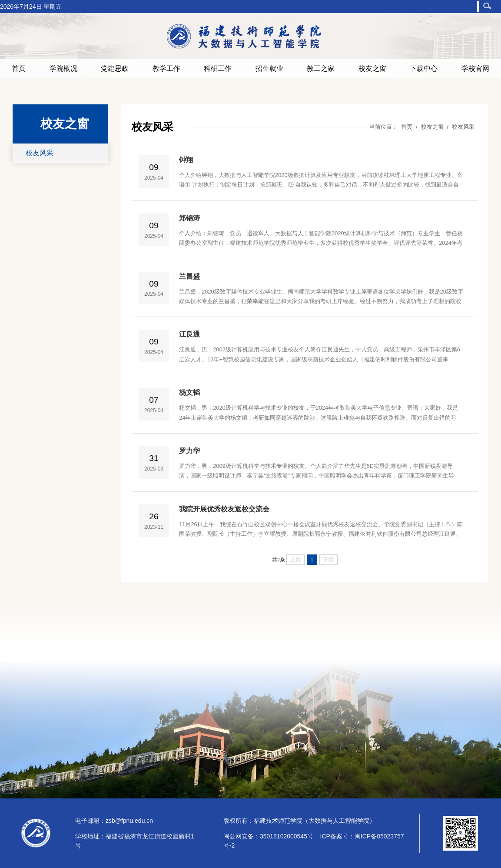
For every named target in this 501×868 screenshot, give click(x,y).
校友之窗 (372, 68)
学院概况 (63, 68)
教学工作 (166, 68)
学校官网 (475, 68)
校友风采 (40, 153)
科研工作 (218, 68)
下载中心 (424, 68)
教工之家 (321, 68)
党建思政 (115, 68)
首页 (19, 68)
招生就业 (269, 68)
